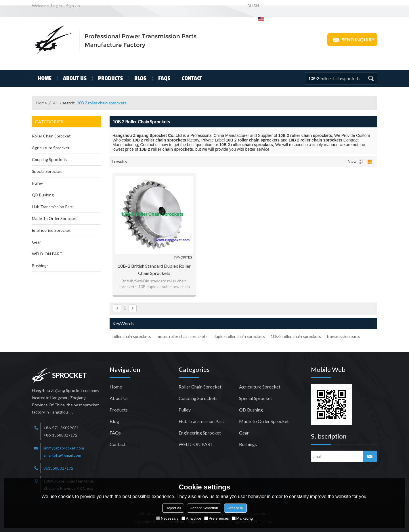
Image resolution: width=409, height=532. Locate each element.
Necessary (167, 518)
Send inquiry (352, 40)
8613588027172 (58, 468)
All (55, 103)
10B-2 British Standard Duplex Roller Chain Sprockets (154, 269)
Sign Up (73, 6)
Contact (189, 79)
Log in (57, 6)
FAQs (161, 79)
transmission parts (343, 336)
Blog (138, 79)
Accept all (235, 508)
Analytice (191, 518)
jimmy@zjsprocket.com (64, 448)
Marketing (242, 518)
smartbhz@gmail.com (62, 455)
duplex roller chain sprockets (239, 336)
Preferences (217, 518)
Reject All (173, 508)
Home (42, 79)
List (362, 162)
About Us (72, 79)
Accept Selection (204, 508)
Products (108, 79)
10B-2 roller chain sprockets (296, 336)
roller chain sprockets (132, 336)
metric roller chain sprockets (182, 336)
